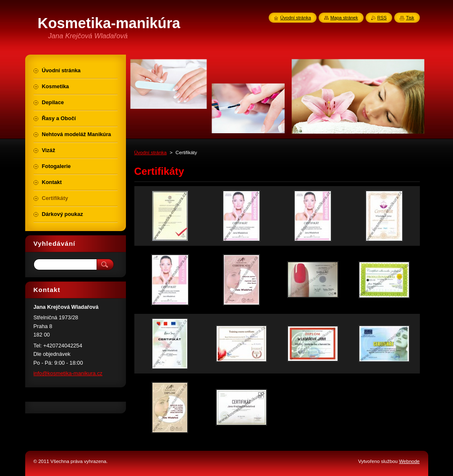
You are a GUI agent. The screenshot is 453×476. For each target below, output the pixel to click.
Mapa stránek (344, 18)
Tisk (410, 18)
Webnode (409, 461)
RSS (382, 18)
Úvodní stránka (151, 153)
